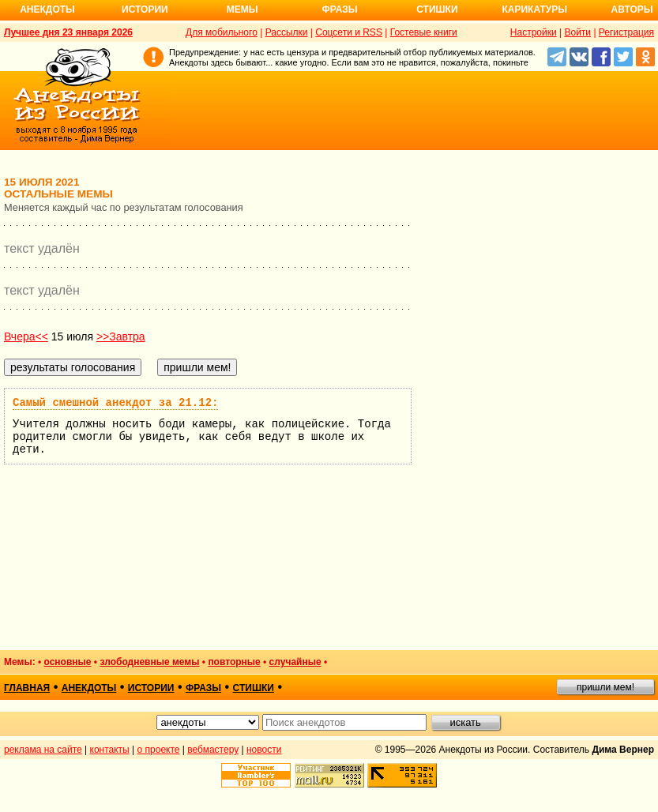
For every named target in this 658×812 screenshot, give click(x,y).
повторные (234, 662)
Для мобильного (222, 32)
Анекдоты (47, 9)
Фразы (339, 9)
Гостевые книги (424, 32)
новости (264, 750)
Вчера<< (26, 336)
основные (68, 662)
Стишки (437, 9)
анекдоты (89, 688)
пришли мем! (605, 687)
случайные (295, 662)
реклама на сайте (43, 750)
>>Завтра (121, 336)
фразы (203, 688)
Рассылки (287, 32)
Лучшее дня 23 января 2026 (68, 32)
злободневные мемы (149, 662)
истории (151, 688)
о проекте (159, 750)
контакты (110, 750)
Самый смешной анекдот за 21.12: (115, 403)
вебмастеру (213, 750)
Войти (577, 32)
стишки (254, 688)
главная (27, 688)
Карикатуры (534, 9)
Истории (145, 9)
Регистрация (626, 32)
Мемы (243, 9)
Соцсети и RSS (349, 32)
